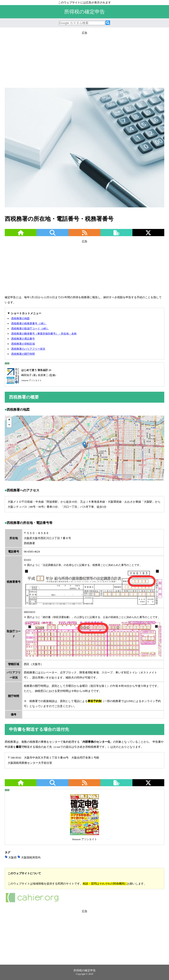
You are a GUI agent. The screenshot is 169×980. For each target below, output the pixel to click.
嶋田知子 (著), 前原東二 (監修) (30, 375)
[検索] (108, 23)
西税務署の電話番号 (23, 339)
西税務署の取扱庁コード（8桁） (30, 329)
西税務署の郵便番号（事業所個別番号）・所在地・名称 (44, 334)
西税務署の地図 (20, 318)
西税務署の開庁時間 (23, 354)
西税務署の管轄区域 (23, 344)
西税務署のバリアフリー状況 (28, 349)
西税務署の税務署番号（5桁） (29, 323)
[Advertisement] (84, 58)
